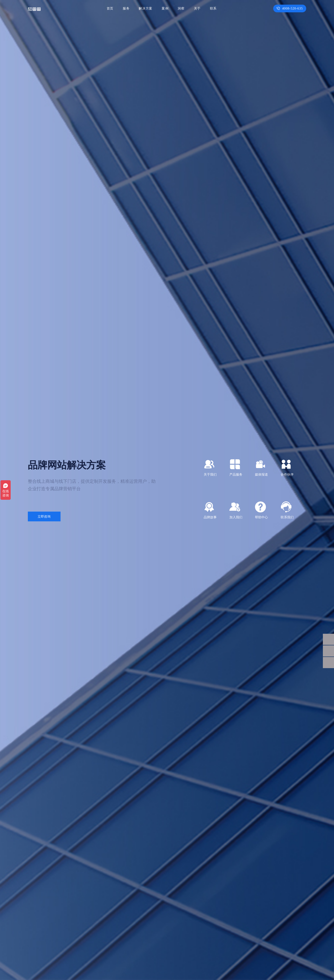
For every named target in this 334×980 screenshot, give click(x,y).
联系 (213, 8)
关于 (197, 8)
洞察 (182, 8)
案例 (166, 8)
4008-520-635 (291, 8)
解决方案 (147, 8)
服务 (128, 8)
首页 (112, 8)
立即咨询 (44, 516)
